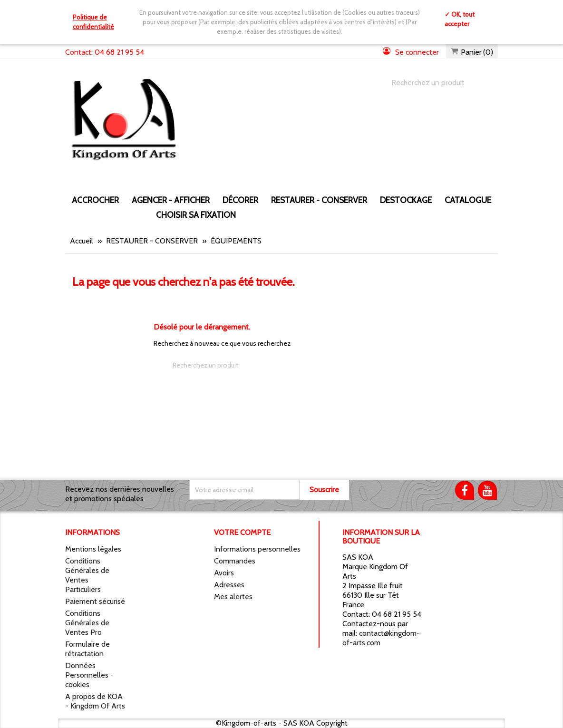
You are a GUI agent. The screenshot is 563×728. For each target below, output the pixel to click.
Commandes (235, 561)
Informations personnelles (257, 549)
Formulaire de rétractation (87, 649)
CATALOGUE (468, 200)
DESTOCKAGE (406, 200)
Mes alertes (233, 597)
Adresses (229, 585)
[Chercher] (435, 83)
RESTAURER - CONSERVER (319, 200)
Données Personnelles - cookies (89, 675)
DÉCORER (240, 200)
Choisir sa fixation (196, 215)
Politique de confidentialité (93, 22)
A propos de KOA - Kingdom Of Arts (95, 701)
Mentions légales (93, 549)
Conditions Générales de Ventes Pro (87, 623)
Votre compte (242, 532)
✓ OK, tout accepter (460, 19)
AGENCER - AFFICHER (171, 200)
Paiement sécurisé (95, 601)
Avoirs (224, 573)
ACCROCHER (95, 200)
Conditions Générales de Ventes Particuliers (87, 575)
